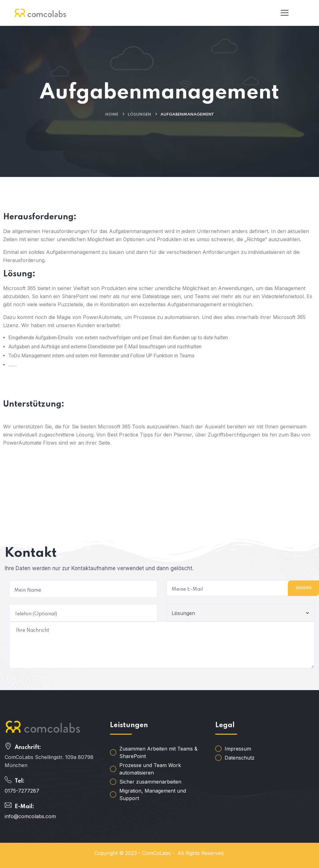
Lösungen (139, 114)
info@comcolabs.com (30, 816)
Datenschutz (240, 758)
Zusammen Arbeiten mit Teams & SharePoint (158, 752)
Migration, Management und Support (153, 794)
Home (112, 114)
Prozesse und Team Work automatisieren (150, 769)
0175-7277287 (22, 791)
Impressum (238, 749)
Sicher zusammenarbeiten (150, 782)
